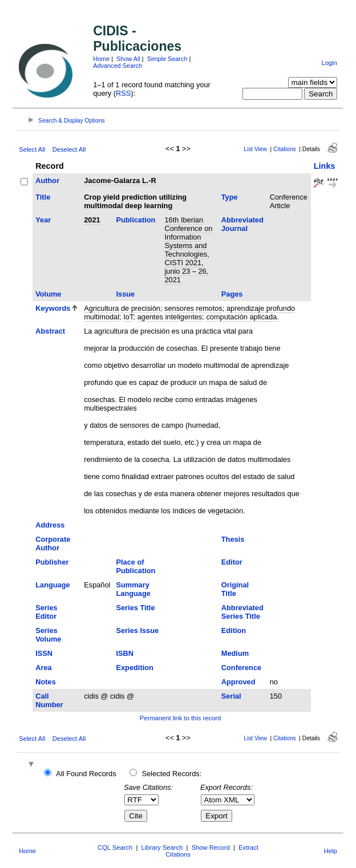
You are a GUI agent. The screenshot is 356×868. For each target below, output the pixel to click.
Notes (46, 682)
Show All (128, 59)
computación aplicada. (242, 317)
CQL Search (115, 847)
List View (255, 149)
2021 (92, 220)
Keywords (53, 308)
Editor (232, 562)
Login (329, 63)
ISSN (44, 653)
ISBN (125, 653)
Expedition (134, 668)
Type (230, 197)
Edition (234, 630)
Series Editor (46, 612)
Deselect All (69, 149)
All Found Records (86, 774)
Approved (238, 682)
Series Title (135, 608)
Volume (48, 294)
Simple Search (167, 59)
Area (43, 668)
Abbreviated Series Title (242, 612)
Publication (135, 220)
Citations (285, 149)
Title (43, 197)
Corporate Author (53, 543)
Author (47, 181)
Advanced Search (118, 66)
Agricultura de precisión (122, 308)
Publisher (52, 562)
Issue (125, 294)
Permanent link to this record (180, 718)
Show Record (211, 847)
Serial (231, 696)
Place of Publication (135, 566)
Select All (32, 149)
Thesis (233, 539)
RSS (123, 93)
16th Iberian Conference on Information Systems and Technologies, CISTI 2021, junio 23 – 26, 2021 (188, 250)
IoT (128, 317)
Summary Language (133, 589)
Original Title (235, 589)
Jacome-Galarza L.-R (120, 181)
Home (101, 59)
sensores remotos (193, 308)
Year (43, 220)
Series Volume (48, 635)
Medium (235, 653)
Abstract (50, 331)
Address (50, 525)
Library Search (162, 847)
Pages (232, 294)
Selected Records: (172, 774)
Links (325, 166)
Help (331, 851)
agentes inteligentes (169, 317)
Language (52, 585)
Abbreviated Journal (242, 224)
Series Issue (137, 630)
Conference (241, 668)
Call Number (49, 700)
